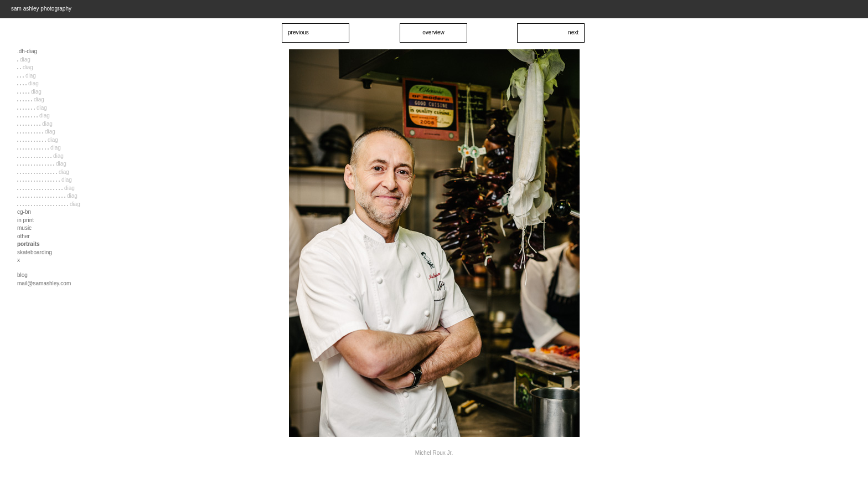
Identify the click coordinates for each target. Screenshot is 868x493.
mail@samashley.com (44, 283)
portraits (29, 244)
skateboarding (35, 252)
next (573, 32)
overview (433, 32)
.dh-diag (27, 51)
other (24, 236)
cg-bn (24, 212)
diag (24, 60)
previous (298, 32)
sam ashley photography (41, 9)
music (24, 228)
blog (22, 275)
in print (25, 220)
